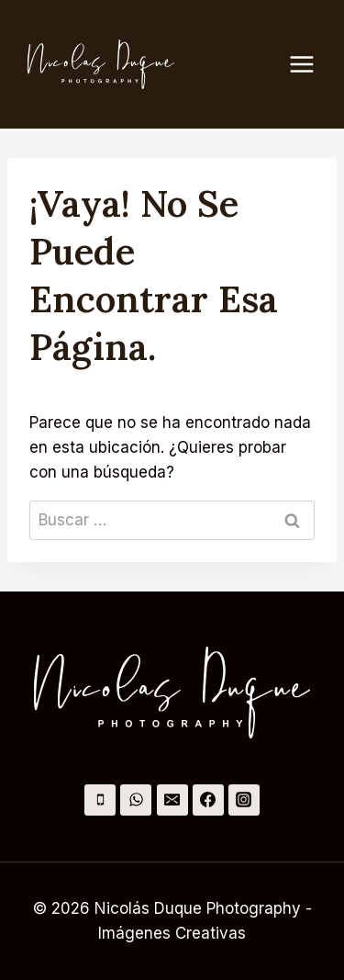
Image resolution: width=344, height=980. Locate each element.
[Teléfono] (100, 800)
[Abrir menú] (311, 64)
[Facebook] (208, 800)
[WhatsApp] (136, 800)
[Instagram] (244, 800)
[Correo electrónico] (172, 800)
